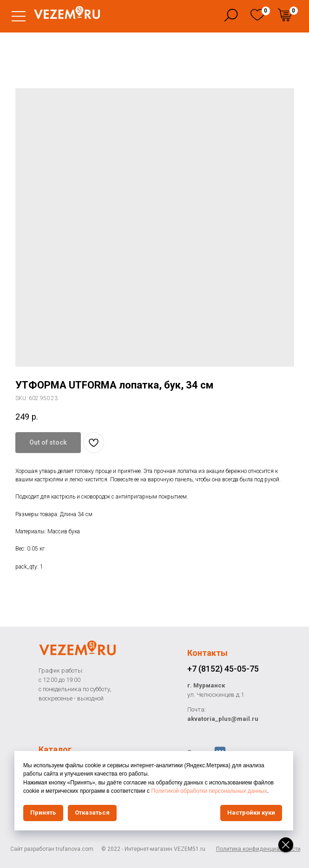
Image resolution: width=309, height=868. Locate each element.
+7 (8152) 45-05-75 (223, 669)
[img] (257, 15)
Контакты (207, 653)
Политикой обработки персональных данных (209, 791)
